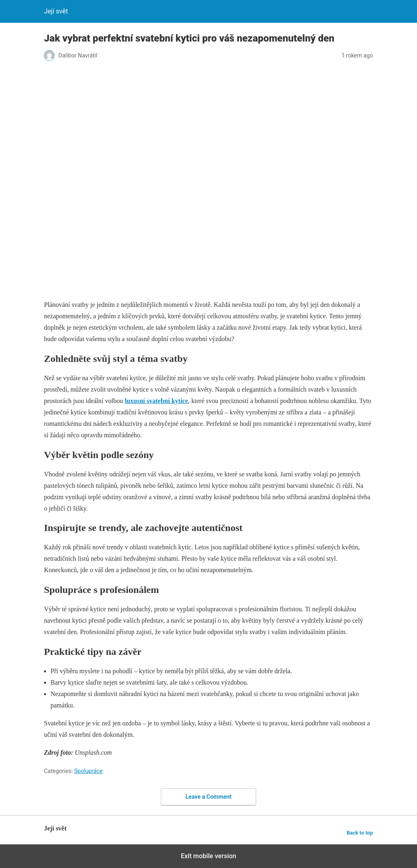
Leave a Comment (209, 797)
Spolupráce (88, 771)
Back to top (360, 833)
